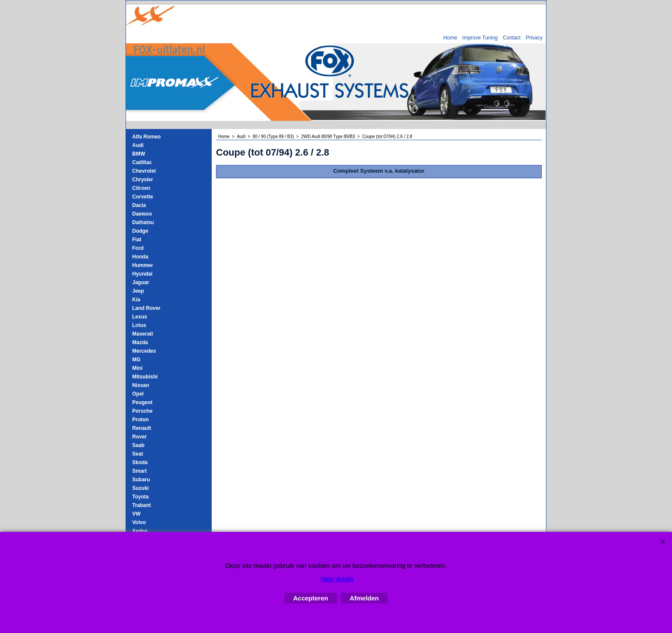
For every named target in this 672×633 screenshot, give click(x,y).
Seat (138, 454)
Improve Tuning (480, 38)
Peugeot (142, 402)
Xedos (140, 531)
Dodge (140, 231)
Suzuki (141, 488)
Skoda (140, 462)
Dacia (139, 205)
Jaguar (141, 282)
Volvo (139, 522)
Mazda (140, 342)
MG (136, 360)
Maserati (143, 334)
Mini (138, 368)
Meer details (337, 579)
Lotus (139, 325)
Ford (138, 248)
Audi (138, 145)
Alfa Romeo (147, 137)
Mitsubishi (145, 377)
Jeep (138, 291)
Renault (142, 428)
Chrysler (143, 180)
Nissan (141, 385)
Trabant (142, 505)
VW (136, 514)
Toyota (141, 497)
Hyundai (142, 274)
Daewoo (142, 214)
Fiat (137, 240)
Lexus (140, 317)
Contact (511, 38)
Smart (140, 471)
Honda (140, 257)
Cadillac (142, 162)
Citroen (141, 188)
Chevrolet (144, 171)
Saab (139, 445)
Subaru (141, 480)
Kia (136, 300)
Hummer (143, 265)
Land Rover (147, 308)
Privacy (534, 38)
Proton (141, 420)
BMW (139, 154)
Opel (138, 394)
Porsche (142, 411)
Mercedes (144, 351)
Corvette (143, 197)
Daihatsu (143, 222)
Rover (140, 437)
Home (450, 38)
